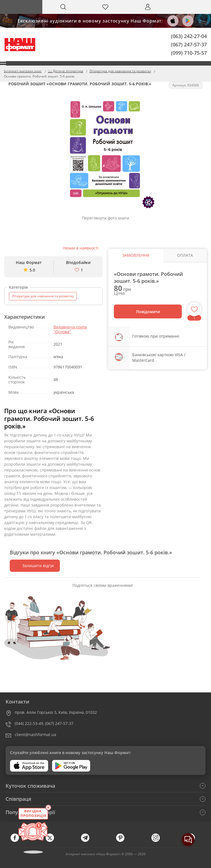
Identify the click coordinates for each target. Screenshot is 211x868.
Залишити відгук (35, 566)
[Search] (63, 7)
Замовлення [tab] (136, 255)
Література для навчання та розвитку (43, 296)
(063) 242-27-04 (189, 36)
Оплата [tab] (185, 255)
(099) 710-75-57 (189, 53)
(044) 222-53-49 (29, 723)
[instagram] (158, 841)
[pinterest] (123, 841)
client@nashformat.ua (35, 734)
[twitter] (53, 841)
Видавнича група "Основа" (70, 329)
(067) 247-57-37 (189, 44)
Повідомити (148, 312)
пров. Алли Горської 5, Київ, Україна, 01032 (56, 712)
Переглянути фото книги (105, 218)
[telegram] (88, 841)
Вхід (148, 12)
